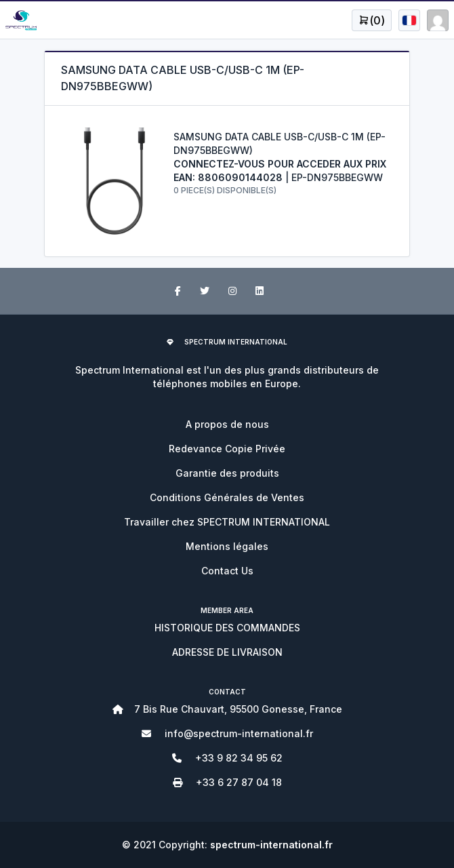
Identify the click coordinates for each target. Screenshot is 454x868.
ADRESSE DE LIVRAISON (227, 652)
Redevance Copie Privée (227, 449)
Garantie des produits (227, 473)
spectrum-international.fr (271, 845)
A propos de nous (227, 424)
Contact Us (227, 571)
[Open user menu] (372, 20)
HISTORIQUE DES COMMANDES (227, 628)
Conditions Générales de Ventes (227, 497)
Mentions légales (227, 546)
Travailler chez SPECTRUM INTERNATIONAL (227, 522)
